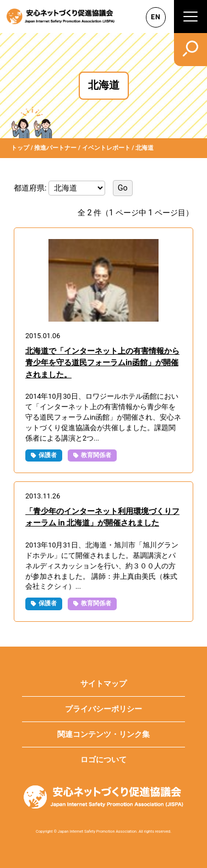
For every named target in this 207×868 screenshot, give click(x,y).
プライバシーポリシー (103, 709)
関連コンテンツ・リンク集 (103, 734)
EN (156, 17)
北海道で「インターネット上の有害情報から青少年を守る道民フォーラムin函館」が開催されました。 (102, 363)
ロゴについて (103, 760)
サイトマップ (103, 684)
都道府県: (31, 188)
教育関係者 (96, 455)
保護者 (48, 455)
